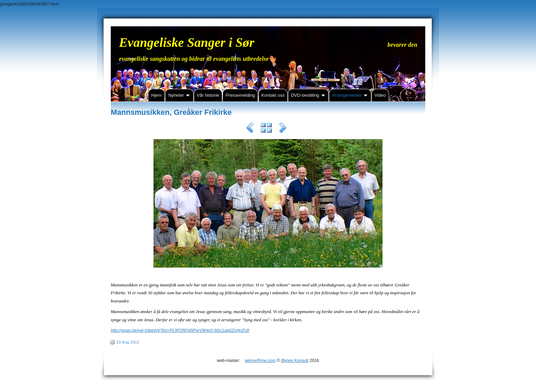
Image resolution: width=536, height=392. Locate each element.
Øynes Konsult (295, 361)
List (266, 129)
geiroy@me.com (260, 361)
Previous (250, 129)
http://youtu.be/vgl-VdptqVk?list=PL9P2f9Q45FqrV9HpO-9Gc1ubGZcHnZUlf (180, 330)
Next (283, 129)
